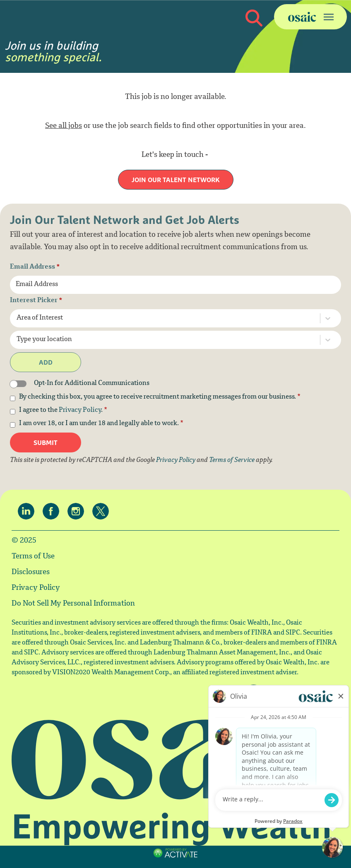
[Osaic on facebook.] (53, 511)
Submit (46, 442)
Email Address (35, 267)
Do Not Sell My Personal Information (73, 604)
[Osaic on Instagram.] (78, 511)
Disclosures (31, 572)
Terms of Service (232, 460)
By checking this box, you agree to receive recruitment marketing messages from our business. (160, 397)
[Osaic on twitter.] (103, 511)
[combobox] (159, 318)
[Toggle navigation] (310, 17)
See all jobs (64, 126)
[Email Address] (175, 285)
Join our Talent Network (176, 180)
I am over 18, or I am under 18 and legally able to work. (101, 424)
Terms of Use (33, 557)
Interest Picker (36, 301)
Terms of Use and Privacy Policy (175, 862)
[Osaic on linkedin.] (28, 511)
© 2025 (24, 541)
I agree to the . (63, 411)
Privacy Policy (80, 410)
